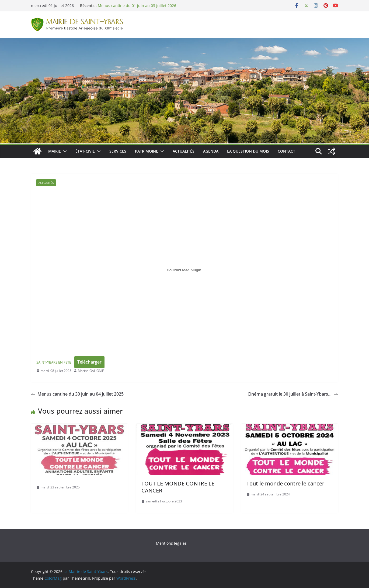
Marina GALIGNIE (91, 371)
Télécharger (89, 362)
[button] (64, 151)
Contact (286, 151)
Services (118, 151)
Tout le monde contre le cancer (285, 483)
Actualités (184, 151)
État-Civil (85, 151)
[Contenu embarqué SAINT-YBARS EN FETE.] (184, 270)
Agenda (211, 151)
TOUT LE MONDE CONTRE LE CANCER (178, 487)
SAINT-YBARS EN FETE (54, 362)
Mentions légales (171, 543)
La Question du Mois (248, 151)
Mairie (55, 151)
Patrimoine (147, 151)
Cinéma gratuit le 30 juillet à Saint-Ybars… (293, 394)
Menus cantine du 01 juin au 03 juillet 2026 (137, 6)
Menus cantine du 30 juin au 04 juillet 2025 (77, 394)
